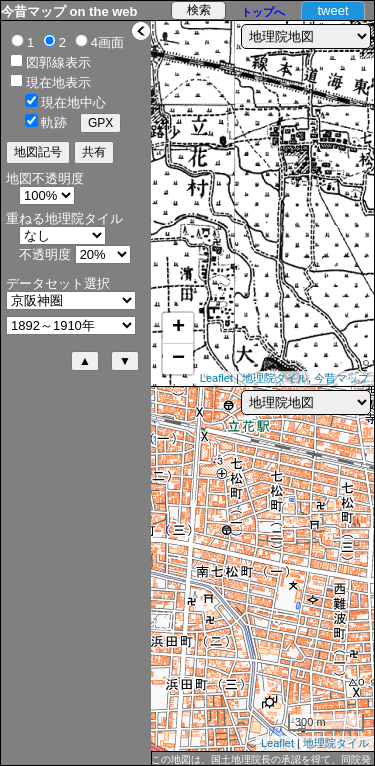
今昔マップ (341, 378)
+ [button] (178, 328)
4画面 (107, 42)
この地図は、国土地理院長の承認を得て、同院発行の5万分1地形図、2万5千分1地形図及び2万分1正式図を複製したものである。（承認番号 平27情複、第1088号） (261, 760)
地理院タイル (275, 378)
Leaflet (216, 378)
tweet (332, 10)
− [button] (178, 359)
